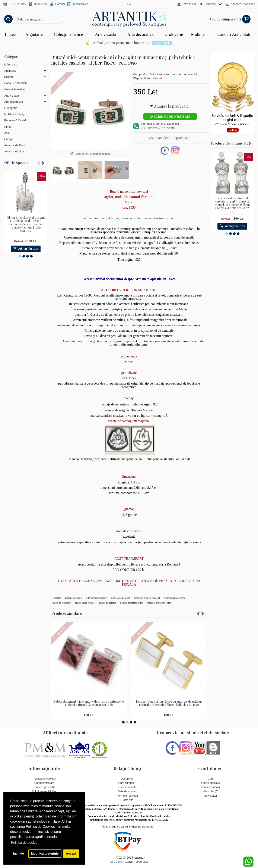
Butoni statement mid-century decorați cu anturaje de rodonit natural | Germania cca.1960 (89, 703)
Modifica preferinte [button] (45, 854)
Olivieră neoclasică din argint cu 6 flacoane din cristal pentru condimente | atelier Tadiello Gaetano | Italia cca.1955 (26, 224)
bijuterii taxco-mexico (85, 603)
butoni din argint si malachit (147, 598)
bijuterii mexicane (74, 598)
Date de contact (127, 791)
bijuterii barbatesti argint (132, 603)
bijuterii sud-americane (175, 598)
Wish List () (211, 791)
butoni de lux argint (62, 603)
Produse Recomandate (230, 143)
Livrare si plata (128, 787)
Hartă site (127, 800)
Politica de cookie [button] (24, 843)
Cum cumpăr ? (127, 783)
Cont (211, 779)
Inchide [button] (19, 854)
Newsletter (211, 796)
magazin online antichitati (159, 603)
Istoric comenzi (211, 787)
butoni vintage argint (120, 598)
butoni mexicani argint (96, 598)
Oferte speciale (17, 162)
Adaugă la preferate (171, 106)
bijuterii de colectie (107, 603)
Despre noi (128, 779)
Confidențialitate (44, 783)
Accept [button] (71, 854)
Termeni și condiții (44, 787)
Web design (117, 862)
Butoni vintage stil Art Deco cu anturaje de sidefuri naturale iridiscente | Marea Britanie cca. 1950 (169, 703)
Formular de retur (127, 796)
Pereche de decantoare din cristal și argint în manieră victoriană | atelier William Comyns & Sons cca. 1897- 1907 (232, 205)
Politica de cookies (44, 779)
